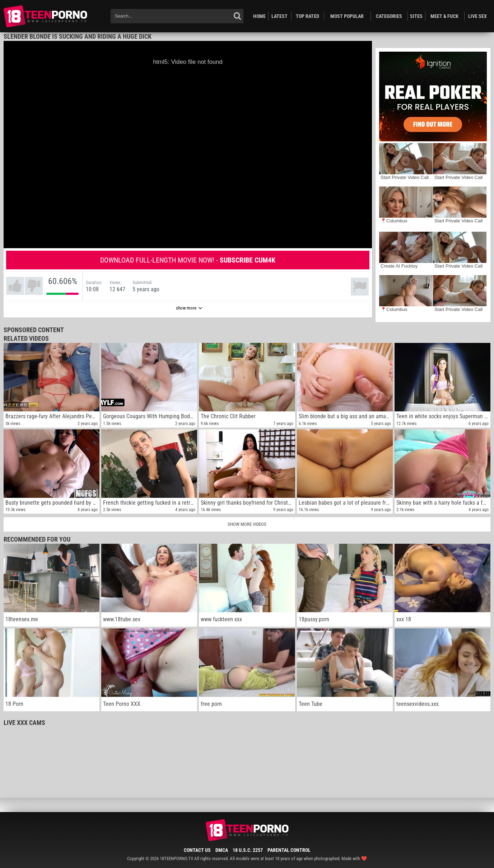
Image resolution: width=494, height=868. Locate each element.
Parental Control (289, 850)
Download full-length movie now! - (188, 260)
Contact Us (197, 850)
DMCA (222, 850)
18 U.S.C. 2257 (248, 850)
